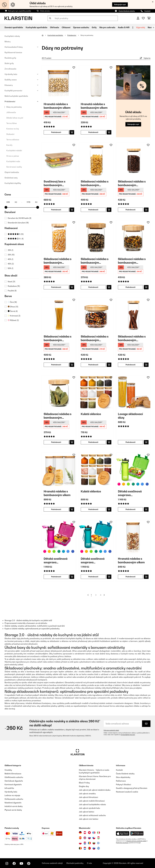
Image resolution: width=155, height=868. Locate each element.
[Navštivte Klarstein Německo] (80, 833)
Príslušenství (10, 101)
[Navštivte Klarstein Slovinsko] (94, 848)
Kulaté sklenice (91, 414)
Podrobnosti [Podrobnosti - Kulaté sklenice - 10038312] (93, 509)
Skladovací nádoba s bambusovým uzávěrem (95, 183)
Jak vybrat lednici (87, 812)
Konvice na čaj (13, 129)
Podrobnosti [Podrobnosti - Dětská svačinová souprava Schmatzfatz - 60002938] (130, 509)
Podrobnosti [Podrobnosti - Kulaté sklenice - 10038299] (93, 442)
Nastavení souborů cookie (127, 792)
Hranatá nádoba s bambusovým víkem (57, 106)
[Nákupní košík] (149, 18)
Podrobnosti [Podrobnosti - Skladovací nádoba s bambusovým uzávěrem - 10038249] (130, 287)
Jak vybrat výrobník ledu (89, 808)
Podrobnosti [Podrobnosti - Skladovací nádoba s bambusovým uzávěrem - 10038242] (130, 210)
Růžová (13, 320)
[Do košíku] (72, 132)
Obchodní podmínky (75, 863)
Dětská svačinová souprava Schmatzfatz (130, 493)
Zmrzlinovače (10, 69)
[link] (59, 82)
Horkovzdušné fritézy (14, 47)
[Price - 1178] (32, 202)
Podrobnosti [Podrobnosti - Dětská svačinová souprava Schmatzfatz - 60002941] (93, 577)
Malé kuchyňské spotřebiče (16, 96)
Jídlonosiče (11, 112)
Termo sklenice (13, 140)
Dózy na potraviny (14, 107)
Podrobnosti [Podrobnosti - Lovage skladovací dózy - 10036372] (130, 442)
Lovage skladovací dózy (130, 416)
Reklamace (121, 781)
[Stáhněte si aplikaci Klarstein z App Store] (123, 833)
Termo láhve (12, 123)
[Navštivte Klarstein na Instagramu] (7, 863)
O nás (89, 863)
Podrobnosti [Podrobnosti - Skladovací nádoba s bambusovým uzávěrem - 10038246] (56, 287)
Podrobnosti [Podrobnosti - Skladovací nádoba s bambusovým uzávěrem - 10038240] (56, 365)
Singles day (84, 786)
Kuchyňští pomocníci (13, 91)
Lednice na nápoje (12, 795)
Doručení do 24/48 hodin (20, 218)
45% (11, 264)
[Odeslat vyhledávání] (50, 18)
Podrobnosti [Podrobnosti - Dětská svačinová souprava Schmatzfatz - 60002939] (56, 577)
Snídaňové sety (11, 178)
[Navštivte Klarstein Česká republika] (94, 838)
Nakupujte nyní (120, 4)
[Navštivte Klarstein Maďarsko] (98, 838)
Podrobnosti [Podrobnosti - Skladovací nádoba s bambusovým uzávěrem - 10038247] (56, 442)
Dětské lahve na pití (15, 118)
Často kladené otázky (127, 11)
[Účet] (138, 18)
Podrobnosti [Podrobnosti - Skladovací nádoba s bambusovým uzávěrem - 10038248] (93, 287)
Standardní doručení (18, 223)
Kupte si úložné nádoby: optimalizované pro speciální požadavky (32, 629)
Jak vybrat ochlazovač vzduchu (92, 815)
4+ (16, 239)
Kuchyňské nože (13, 161)
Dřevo (13, 307)
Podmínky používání (122, 843)
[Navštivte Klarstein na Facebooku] (14, 863)
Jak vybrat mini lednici (89, 819)
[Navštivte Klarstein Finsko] (98, 843)
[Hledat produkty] (83, 18)
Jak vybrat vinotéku (87, 794)
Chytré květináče (12, 172)
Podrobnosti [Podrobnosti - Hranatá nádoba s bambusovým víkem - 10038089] (56, 132)
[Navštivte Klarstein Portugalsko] (89, 848)
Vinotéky (8, 770)
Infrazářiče (9, 788)
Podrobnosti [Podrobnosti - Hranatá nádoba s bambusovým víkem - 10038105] (130, 577)
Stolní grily (9, 63)
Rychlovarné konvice (13, 52)
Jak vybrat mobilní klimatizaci (92, 801)
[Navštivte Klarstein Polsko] (80, 843)
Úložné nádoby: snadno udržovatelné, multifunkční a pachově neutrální (35, 626)
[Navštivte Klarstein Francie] (94, 833)
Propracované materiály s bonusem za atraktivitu (26, 623)
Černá (13, 311)
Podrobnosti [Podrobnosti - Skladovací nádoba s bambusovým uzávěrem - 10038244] (93, 365)
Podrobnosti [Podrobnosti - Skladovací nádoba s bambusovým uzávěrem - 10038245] (130, 365)
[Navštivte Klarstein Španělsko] (80, 838)
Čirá (12, 302)
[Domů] (45, 35)
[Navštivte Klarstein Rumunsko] (89, 843)
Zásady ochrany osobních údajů (136, 841)
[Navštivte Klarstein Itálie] (98, 833)
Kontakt (147, 11)
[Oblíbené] (143, 18)
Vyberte (145, 58)
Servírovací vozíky (14, 167)
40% (11, 259)
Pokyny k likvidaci (123, 784)
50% (11, 268)
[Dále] (153, 28)
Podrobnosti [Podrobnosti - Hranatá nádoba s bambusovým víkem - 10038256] (56, 509)
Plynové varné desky (13, 810)
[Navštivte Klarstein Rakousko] (85, 833)
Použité (12, 291)
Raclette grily (10, 58)
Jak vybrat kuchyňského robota (92, 804)
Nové (11, 282)
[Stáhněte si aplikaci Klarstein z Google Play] (137, 833)
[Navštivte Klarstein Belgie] (80, 848)
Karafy (9, 145)
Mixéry (8, 42)
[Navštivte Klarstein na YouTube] (21, 863)
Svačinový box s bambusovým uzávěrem (55, 183)
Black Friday (84, 783)
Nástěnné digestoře (13, 803)
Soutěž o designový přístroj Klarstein (132, 788)
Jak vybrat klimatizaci (88, 797)
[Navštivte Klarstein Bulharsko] (94, 843)
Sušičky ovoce (11, 80)
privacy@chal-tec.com (128, 735)
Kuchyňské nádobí (14, 150)
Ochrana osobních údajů (111, 730)
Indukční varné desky (14, 806)
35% (11, 255)
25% (11, 250)
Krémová (14, 316)
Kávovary (9, 85)
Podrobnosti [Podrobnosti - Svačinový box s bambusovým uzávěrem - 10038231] (56, 210)
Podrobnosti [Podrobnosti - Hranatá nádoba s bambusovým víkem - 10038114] (93, 132)
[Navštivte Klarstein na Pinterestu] (29, 863)
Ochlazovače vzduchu (14, 799)
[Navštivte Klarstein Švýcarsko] (89, 833)
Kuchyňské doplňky (13, 183)
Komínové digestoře (13, 784)
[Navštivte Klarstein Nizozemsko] (85, 848)
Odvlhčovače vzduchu (14, 777)
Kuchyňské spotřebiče (55, 35)
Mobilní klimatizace (13, 774)
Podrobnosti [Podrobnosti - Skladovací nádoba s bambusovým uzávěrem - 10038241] (93, 210)
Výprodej (141, 27)
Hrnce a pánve (13, 156)
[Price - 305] (12, 202)
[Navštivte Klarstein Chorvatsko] (85, 843)
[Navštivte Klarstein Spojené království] (85, 838)
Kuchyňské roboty (12, 36)
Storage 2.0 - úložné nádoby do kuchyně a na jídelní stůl (28, 620)
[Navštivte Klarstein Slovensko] (89, 838)
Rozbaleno (14, 286)
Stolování (10, 134)
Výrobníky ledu (11, 74)
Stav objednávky (123, 777)
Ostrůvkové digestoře (14, 781)
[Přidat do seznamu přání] (74, 68)
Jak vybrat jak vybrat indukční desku (95, 790)
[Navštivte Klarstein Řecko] (98, 848)
